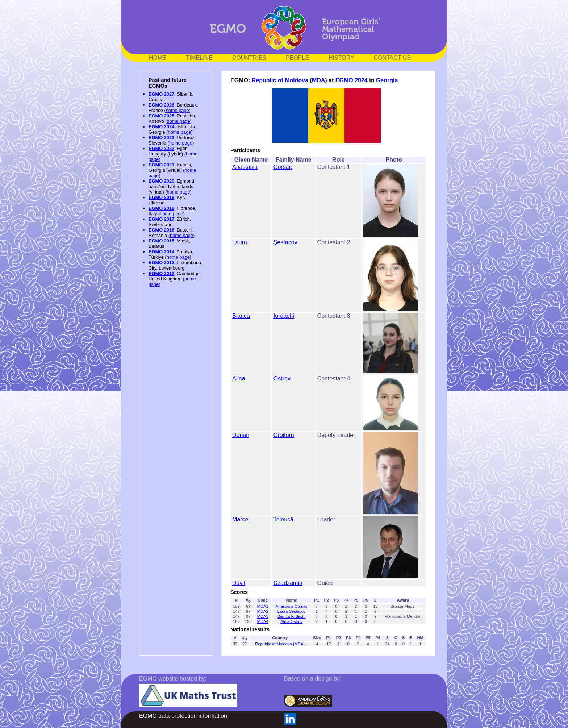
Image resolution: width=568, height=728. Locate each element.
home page (177, 110)
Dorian (241, 435)
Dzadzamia (288, 583)
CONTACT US (392, 58)
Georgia (387, 80)
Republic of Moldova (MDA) (280, 644)
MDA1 (263, 606)
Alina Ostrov (291, 621)
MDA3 (263, 616)
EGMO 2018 (161, 208)
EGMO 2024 (161, 127)
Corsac (283, 167)
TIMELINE (199, 58)
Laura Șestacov (292, 611)
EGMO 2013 (161, 263)
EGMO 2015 (161, 241)
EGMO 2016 (161, 230)
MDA (318, 80)
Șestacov (285, 242)
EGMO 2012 (161, 273)
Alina (239, 378)
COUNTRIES (249, 58)
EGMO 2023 (161, 138)
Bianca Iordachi (291, 616)
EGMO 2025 (161, 116)
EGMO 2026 (161, 105)
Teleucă (283, 519)
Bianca (241, 316)
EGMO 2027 (161, 94)
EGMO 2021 (161, 165)
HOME (158, 58)
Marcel (241, 519)
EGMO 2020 (161, 181)
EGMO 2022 (161, 148)
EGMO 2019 (161, 197)
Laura (240, 242)
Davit (239, 583)
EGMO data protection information (183, 716)
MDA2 (263, 611)
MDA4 (263, 621)
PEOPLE (297, 58)
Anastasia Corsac (292, 606)
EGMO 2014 (161, 252)
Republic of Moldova (280, 80)
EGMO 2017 (161, 219)
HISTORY (341, 58)
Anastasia (245, 167)
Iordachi (284, 316)
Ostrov (282, 378)
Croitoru (284, 435)
